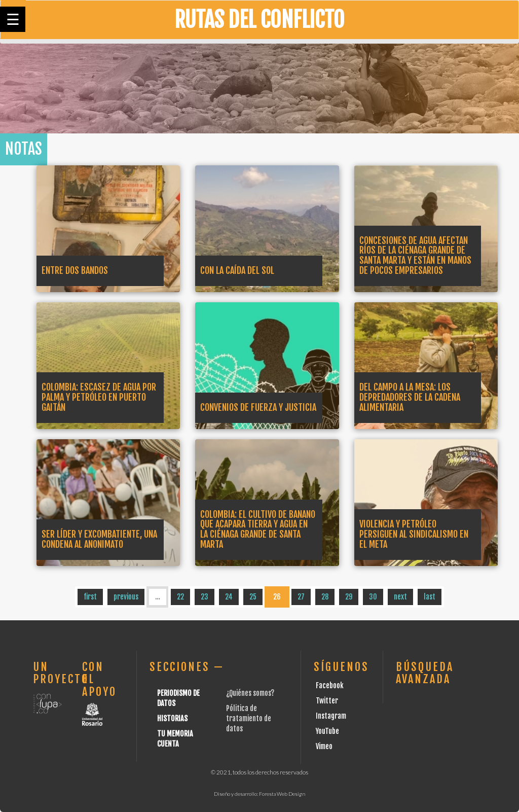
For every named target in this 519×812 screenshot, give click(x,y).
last (430, 597)
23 (205, 597)
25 (253, 597)
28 (325, 597)
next (400, 597)
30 (373, 597)
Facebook (330, 685)
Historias (172, 718)
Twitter (327, 701)
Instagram (331, 716)
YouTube (327, 731)
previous (126, 597)
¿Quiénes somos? (250, 693)
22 (180, 597)
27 (301, 597)
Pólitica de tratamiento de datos (249, 718)
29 (349, 597)
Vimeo (324, 746)
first (90, 597)
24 (229, 597)
